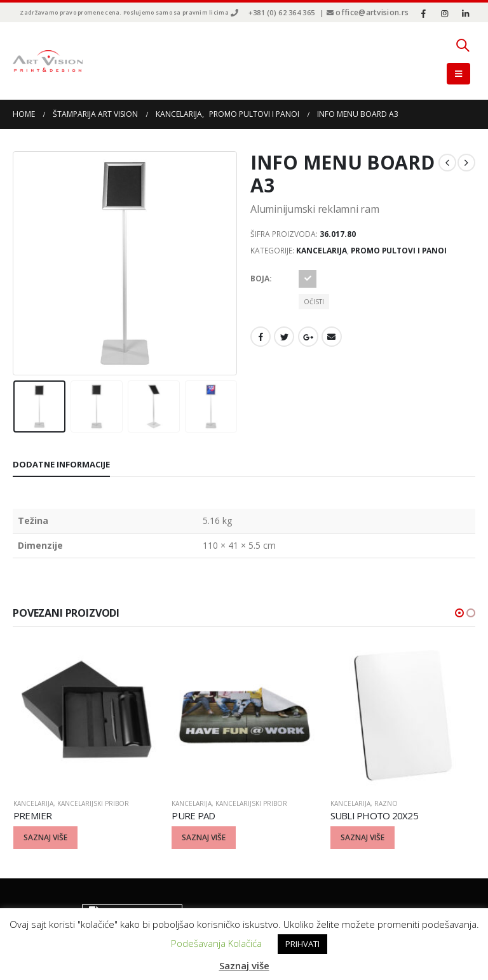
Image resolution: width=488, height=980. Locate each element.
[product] (86, 715)
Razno (386, 803)
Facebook (261, 337)
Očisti (314, 302)
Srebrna (308, 279)
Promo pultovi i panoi (399, 251)
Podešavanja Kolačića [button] (216, 943)
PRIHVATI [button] (302, 944)
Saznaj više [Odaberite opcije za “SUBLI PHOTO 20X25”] (363, 837)
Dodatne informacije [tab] (61, 464)
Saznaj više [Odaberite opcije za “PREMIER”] (45, 837)
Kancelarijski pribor (93, 803)
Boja (260, 279)
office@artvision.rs (372, 12)
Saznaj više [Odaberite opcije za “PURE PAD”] (204, 837)
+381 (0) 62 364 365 (281, 12)
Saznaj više (244, 965)
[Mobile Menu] (458, 74)
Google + (308, 337)
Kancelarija (322, 251)
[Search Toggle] (463, 45)
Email (332, 337)
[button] (459, 613)
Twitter (284, 337)
